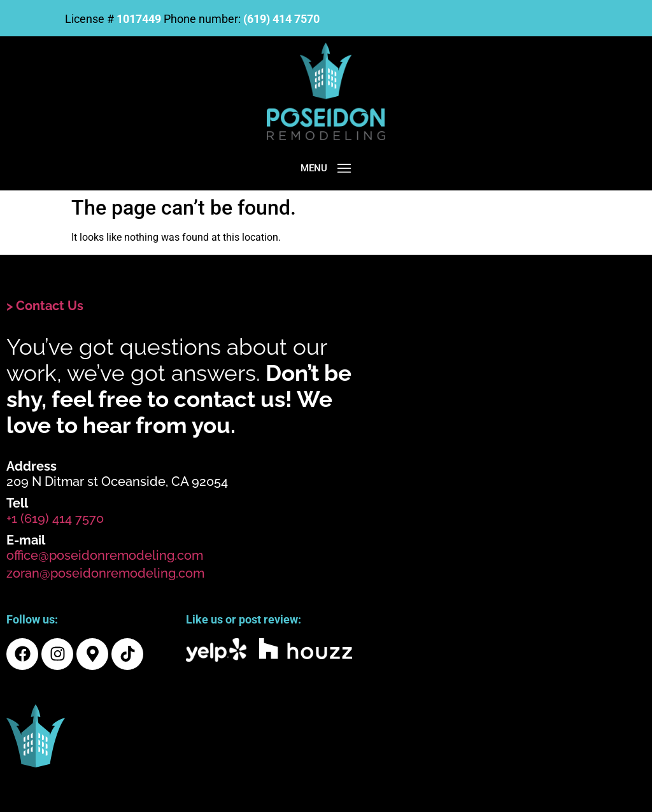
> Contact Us (45, 306)
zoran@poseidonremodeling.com (105, 573)
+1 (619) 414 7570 (55, 518)
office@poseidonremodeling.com (105, 555)
